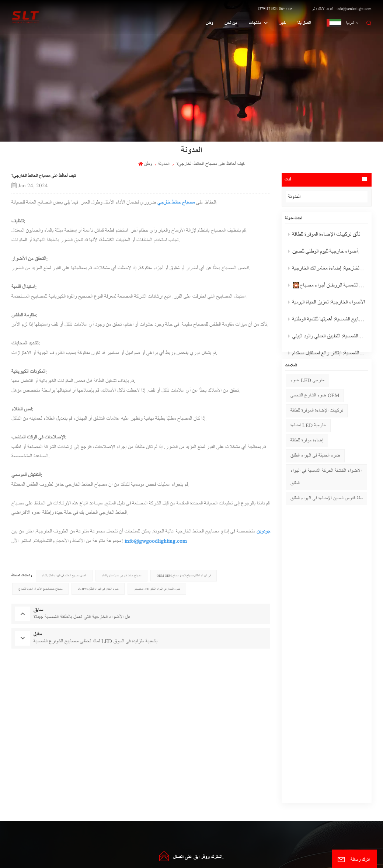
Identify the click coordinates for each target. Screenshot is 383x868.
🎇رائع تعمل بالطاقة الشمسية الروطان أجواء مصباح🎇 (328, 287)
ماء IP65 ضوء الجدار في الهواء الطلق (98, 589)
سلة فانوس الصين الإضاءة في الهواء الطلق (326, 513)
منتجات (255, 23)
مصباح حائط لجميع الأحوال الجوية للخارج (40, 589)
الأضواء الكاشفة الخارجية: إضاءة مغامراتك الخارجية (328, 270)
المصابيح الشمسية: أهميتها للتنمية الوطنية (328, 321)
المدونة (300, 197)
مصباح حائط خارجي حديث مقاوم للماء (121, 576)
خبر (283, 23)
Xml (224, 858)
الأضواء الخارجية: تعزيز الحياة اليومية (326, 304)
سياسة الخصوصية (270, 858)
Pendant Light (194, 829)
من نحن (231, 23)
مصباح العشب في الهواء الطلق (202, 801)
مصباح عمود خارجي (196, 811)
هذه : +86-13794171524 (275, 8)
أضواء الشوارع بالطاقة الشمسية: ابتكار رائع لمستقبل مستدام (328, 355)
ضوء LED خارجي (307, 395)
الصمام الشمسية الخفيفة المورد (115, 820)
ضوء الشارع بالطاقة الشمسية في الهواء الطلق (210, 820)
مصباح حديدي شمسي (110, 811)
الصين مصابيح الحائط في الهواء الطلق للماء (64, 576)
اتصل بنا (304, 23)
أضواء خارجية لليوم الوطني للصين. (323, 253)
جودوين (263, 531)
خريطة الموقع (152, 858)
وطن (209, 23)
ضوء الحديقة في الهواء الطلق (315, 470)
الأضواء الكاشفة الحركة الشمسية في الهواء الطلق (326, 491)
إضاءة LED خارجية (308, 440)
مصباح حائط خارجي (176, 202)
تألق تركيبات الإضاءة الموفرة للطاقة (324, 236)
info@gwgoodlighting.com (156, 541)
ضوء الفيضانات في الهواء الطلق (203, 782)
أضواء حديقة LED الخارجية (114, 792)
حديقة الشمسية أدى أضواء (112, 801)
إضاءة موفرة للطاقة (307, 455)
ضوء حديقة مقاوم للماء (111, 782)
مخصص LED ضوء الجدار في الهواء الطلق (157, 589)
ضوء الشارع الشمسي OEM (315, 410)
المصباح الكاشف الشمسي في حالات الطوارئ (123, 773)
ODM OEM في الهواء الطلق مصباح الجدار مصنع (184, 576)
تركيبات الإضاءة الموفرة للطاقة (317, 425)
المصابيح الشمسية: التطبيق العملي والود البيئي (328, 338)
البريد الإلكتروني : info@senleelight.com (342, 8)
